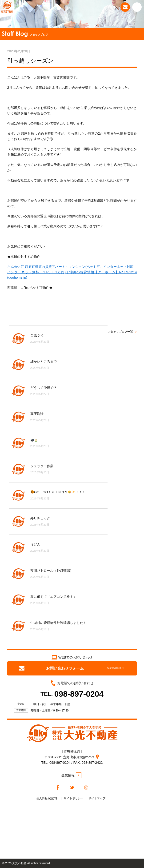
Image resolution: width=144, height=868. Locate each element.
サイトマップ (97, 798)
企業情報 (71, 775)
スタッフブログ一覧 (120, 332)
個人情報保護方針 (48, 798)
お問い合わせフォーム (72, 668)
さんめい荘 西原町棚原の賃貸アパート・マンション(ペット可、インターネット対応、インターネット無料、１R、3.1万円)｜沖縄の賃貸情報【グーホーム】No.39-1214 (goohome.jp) (72, 272)
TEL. (72, 694)
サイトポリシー (74, 798)
